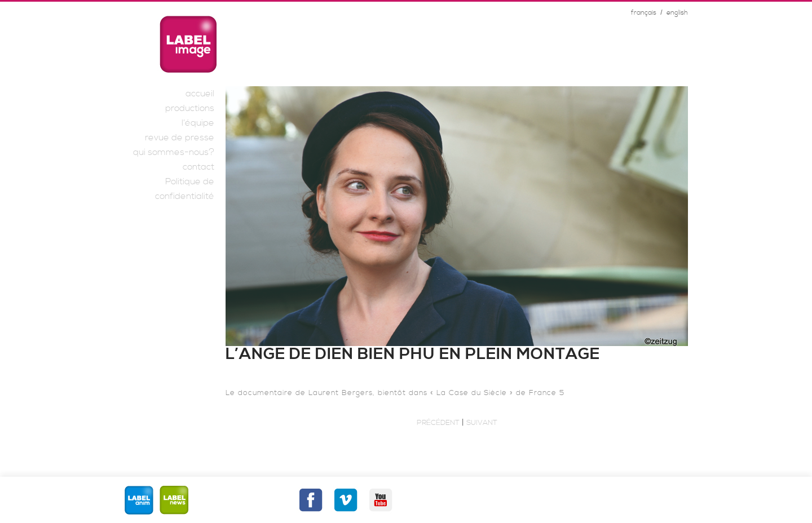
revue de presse (180, 138)
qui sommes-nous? (174, 152)
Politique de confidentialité (185, 189)
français (644, 13)
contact (198, 167)
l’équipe (198, 123)
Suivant (482, 423)
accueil (200, 94)
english (677, 13)
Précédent (438, 423)
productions (190, 108)
